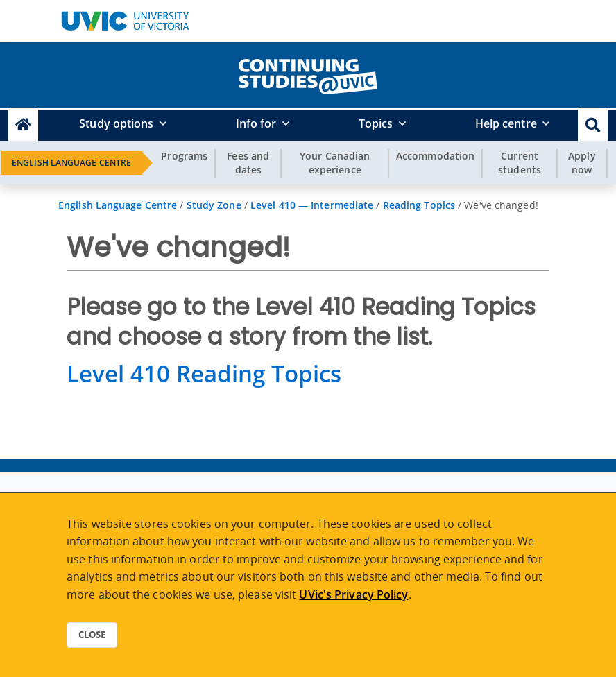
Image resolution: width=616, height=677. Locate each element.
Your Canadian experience (335, 163)
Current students (520, 163)
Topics (376, 123)
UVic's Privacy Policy (353, 594)
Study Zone (214, 205)
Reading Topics (419, 205)
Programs (184, 156)
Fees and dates (248, 163)
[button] (593, 125)
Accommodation (435, 156)
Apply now (582, 163)
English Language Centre (71, 163)
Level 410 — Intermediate (312, 205)
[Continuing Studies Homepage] (23, 125)
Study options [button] (116, 123)
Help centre (506, 123)
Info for (256, 123)
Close (92, 635)
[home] (308, 74)
